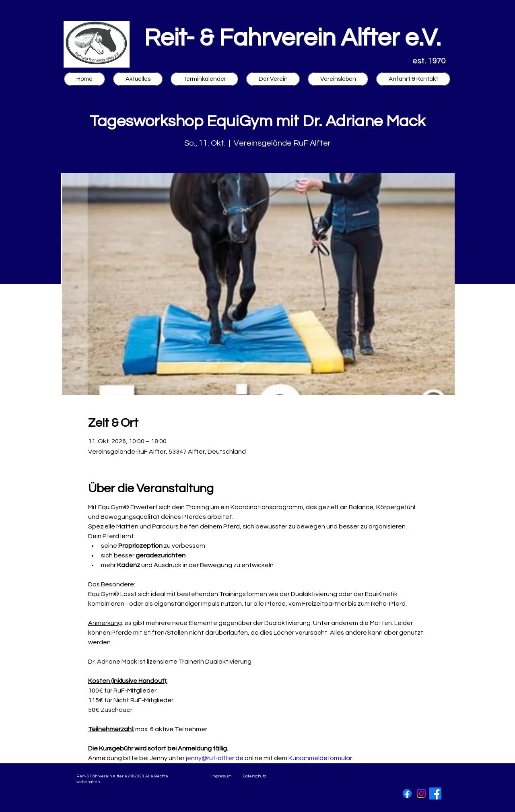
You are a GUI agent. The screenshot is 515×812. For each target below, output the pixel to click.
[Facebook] (407, 793)
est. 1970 (429, 61)
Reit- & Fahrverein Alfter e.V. (292, 38)
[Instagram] (421, 793)
